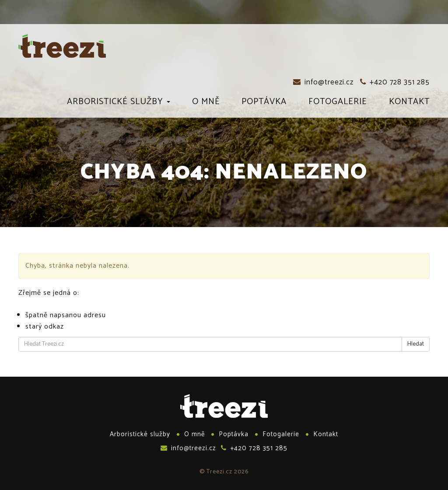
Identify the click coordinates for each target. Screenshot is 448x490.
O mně (206, 103)
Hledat (416, 344)
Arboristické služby (119, 103)
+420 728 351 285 (395, 82)
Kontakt (409, 103)
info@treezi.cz (323, 82)
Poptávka (264, 103)
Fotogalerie (338, 103)
